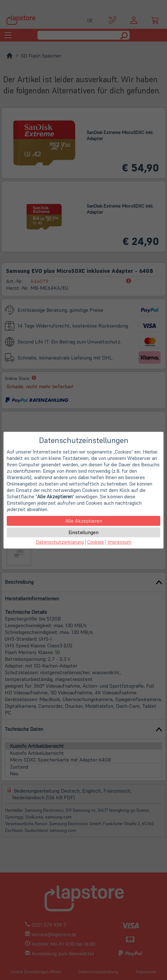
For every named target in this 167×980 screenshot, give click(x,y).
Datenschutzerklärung (60, 542)
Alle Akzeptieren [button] (84, 521)
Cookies (96, 542)
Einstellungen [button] (83, 532)
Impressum (119, 542)
